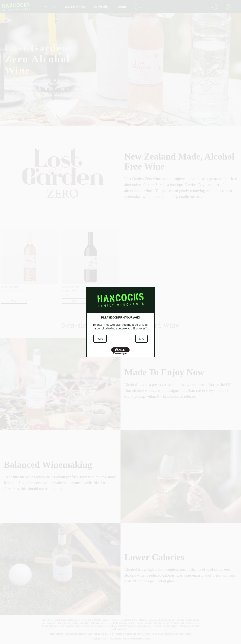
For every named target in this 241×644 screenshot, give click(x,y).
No (141, 339)
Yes (100, 339)
